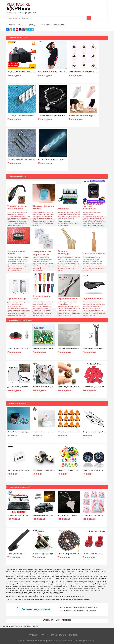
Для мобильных (58, 635)
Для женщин (59, 25)
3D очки (22, 25)
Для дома (73, 635)
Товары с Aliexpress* (36, 641)
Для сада (33, 25)
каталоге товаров (18, 582)
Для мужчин (45, 25)
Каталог (44, 635)
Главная (33, 635)
